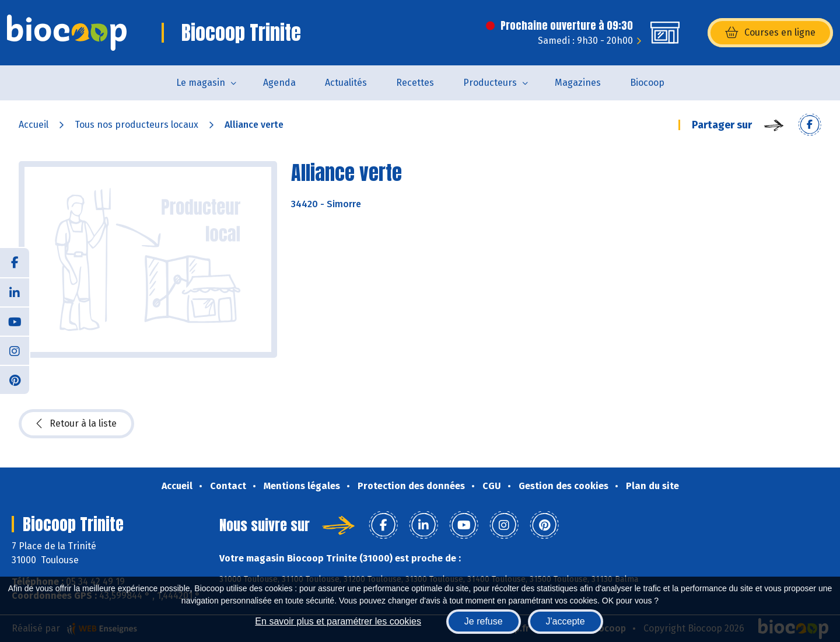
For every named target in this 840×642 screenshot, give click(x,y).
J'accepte (566, 621)
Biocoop (647, 83)
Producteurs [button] (490, 83)
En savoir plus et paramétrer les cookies (338, 621)
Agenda (279, 83)
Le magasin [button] (201, 83)
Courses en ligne (770, 33)
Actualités (346, 83)
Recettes (415, 83)
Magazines (578, 83)
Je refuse (484, 621)
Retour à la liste (76, 424)
